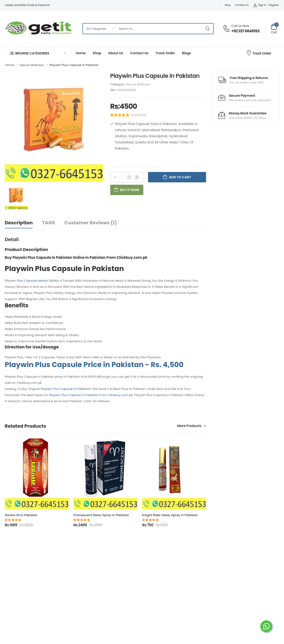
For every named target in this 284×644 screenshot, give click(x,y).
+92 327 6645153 (245, 31)
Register (274, 5)
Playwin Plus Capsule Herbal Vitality (32, 281)
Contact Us (242, 5)
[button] (38, 53)
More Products (189, 426)
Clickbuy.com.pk (120, 395)
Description (19, 223)
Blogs (187, 53)
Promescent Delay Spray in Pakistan (101, 515)
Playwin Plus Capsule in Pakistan (66, 389)
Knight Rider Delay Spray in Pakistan (170, 515)
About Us (116, 53)
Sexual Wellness (138, 84)
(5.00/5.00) (139, 115)
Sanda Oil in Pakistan (21, 515)
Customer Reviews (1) (91, 223)
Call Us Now (240, 26)
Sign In (260, 5)
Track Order (165, 53)
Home (81, 53)
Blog (228, 5)
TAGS (48, 223)
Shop (97, 53)
